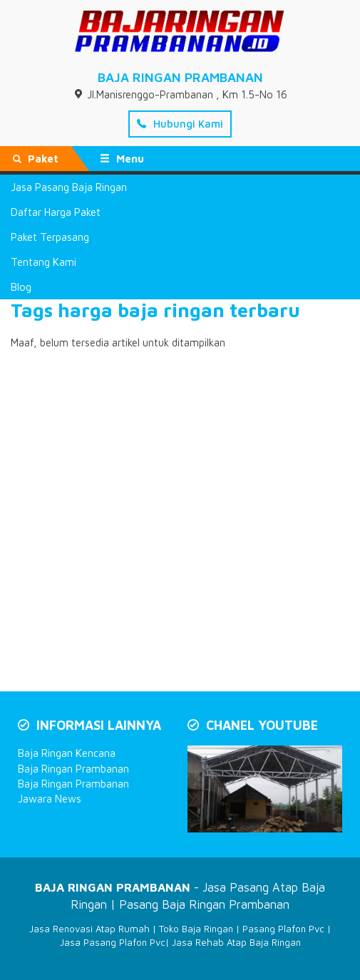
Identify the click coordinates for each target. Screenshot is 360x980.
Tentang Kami (43, 262)
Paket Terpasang (50, 237)
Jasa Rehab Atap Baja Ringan (236, 942)
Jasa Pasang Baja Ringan (69, 187)
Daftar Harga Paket (56, 212)
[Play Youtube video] (267, 790)
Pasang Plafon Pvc (283, 929)
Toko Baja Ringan (196, 929)
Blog (21, 287)
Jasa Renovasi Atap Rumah (89, 929)
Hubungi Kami (180, 124)
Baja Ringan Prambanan (73, 769)
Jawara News (50, 799)
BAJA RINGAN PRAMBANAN (180, 77)
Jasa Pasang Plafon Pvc (113, 942)
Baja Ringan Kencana (67, 753)
